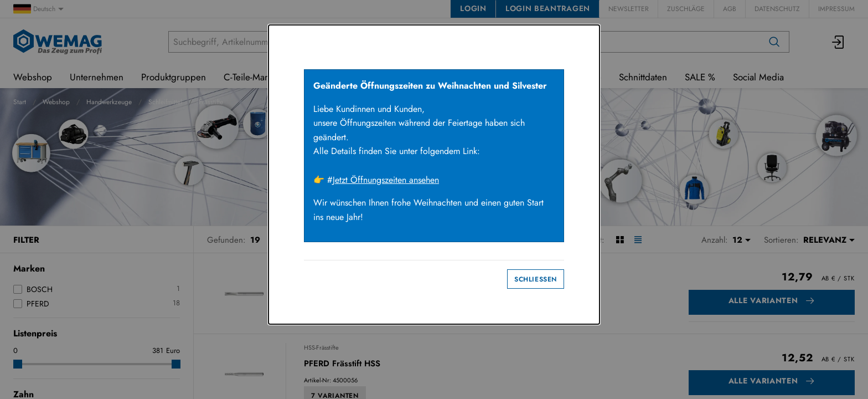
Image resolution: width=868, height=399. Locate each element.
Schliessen (536, 279)
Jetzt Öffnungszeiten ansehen (386, 180)
